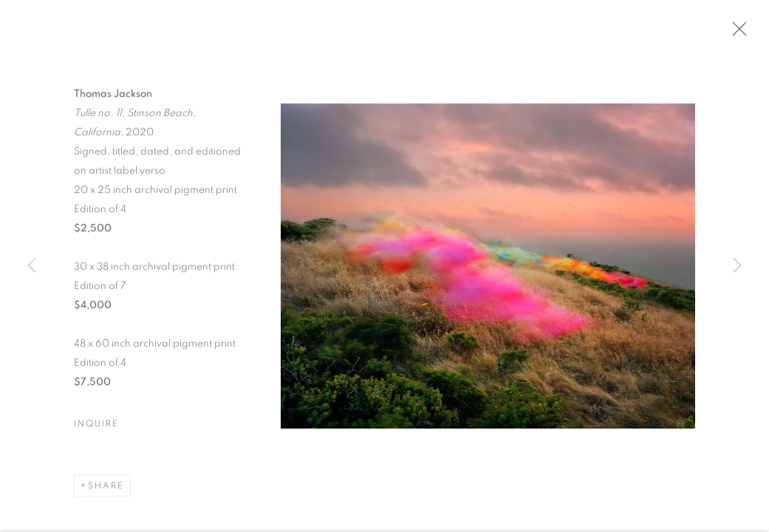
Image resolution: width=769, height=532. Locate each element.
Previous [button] (32, 266)
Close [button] (736, 33)
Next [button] (737, 266)
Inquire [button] (96, 426)
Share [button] (106, 488)
